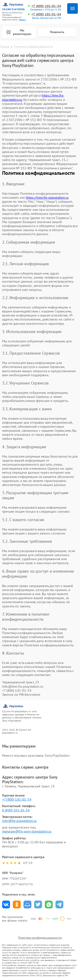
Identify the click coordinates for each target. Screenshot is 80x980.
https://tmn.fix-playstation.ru (47, 197)
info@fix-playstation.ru (19, 821)
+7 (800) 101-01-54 (46, 6)
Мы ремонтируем (19, 32)
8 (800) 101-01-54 (16, 810)
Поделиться (6, 904)
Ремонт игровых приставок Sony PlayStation (36, 755)
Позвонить (57, 32)
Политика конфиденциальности (40, 938)
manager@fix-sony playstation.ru (27, 831)
